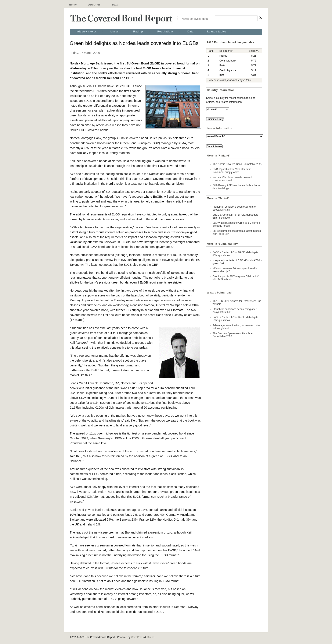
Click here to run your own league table (230, 80)
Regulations (166, 32)
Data (115, 5)
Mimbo (151, 637)
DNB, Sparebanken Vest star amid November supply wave (232, 171)
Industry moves (86, 32)
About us (95, 5)
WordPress (137, 637)
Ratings (138, 32)
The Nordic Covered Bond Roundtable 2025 (237, 164)
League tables (217, 32)
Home (73, 5)
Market (115, 32)
